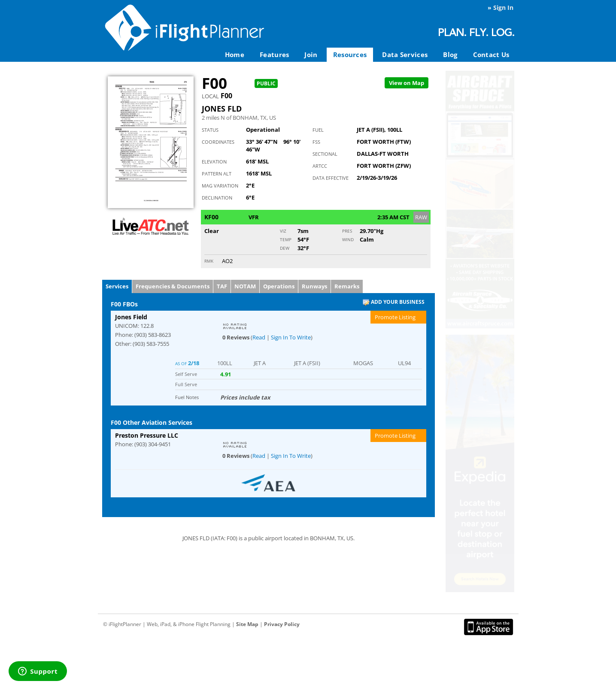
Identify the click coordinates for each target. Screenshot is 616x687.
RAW (421, 217)
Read (259, 337)
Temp (286, 239)
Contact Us (491, 54)
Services (117, 286)
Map (407, 83)
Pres (347, 231)
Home (235, 54)
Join (311, 54)
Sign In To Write (291, 337)
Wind (348, 239)
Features (274, 54)
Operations (279, 286)
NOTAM (245, 286)
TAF (222, 286)
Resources (350, 54)
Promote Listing (395, 317)
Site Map (247, 624)
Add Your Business (394, 302)
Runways (314, 286)
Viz (283, 231)
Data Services (405, 54)
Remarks (347, 286)
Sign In (503, 8)
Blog (450, 54)
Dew (285, 248)
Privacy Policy (282, 624)
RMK (209, 261)
